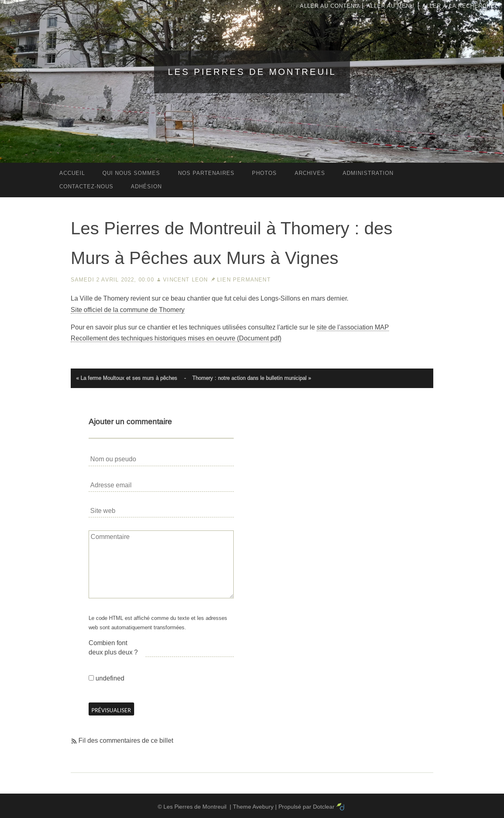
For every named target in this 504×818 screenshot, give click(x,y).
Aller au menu (390, 6)
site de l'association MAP (353, 327)
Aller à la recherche (458, 6)
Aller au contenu (329, 6)
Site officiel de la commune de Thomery (128, 310)
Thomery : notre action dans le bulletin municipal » (252, 378)
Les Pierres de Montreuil (252, 72)
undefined (110, 678)
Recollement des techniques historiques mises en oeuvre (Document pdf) (176, 338)
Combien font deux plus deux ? (113, 647)
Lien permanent (244, 280)
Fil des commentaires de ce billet (126, 741)
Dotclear (324, 807)
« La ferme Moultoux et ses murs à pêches (127, 378)
